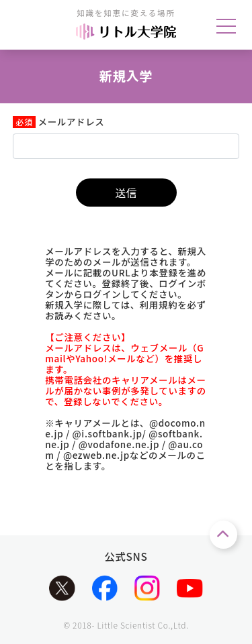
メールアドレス (72, 122)
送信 (126, 193)
